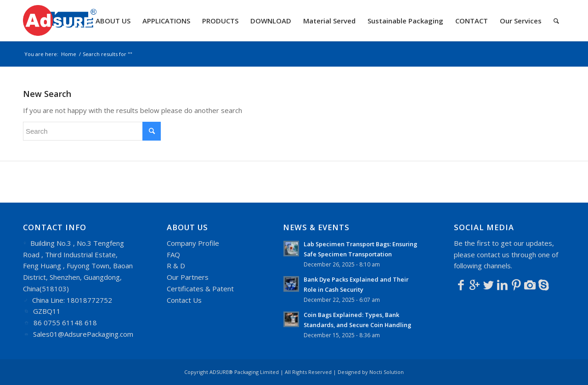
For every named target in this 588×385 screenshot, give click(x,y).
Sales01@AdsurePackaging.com (83, 334)
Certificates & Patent (200, 289)
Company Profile (193, 243)
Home (69, 54)
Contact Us (184, 300)
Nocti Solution (387, 372)
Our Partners (188, 277)
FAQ (173, 255)
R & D (176, 266)
